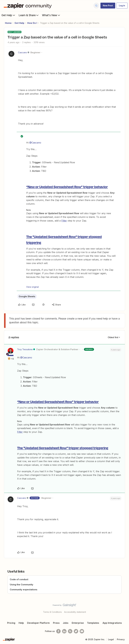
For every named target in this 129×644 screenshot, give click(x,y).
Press (56, 623)
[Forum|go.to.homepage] (28, 6)
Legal (111, 639)
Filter (64, 221)
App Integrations (112, 623)
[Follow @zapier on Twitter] (76, 631)
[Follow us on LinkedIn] (64, 631)
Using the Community (22, 585)
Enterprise (78, 623)
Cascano (22, 52)
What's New (51, 15)
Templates (93, 623)
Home (8, 23)
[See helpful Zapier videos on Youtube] (82, 631)
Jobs (66, 623)
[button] (108, 6)
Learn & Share (29, 15)
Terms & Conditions (52, 612)
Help (21, 623)
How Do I (32, 23)
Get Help (9, 15)
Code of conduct (19, 579)
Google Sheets (27, 296)
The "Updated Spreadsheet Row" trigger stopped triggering (63, 448)
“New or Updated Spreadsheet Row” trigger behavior (67, 187)
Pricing (11, 623)
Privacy (121, 639)
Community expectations (24, 590)
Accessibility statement (75, 612)
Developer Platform (38, 623)
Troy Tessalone (25, 349)
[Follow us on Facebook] (58, 631)
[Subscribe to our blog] (70, 631)
